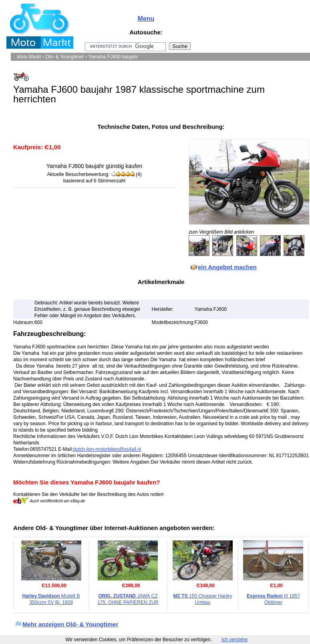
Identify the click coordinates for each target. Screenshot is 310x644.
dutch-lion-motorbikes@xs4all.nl (107, 449)
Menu (146, 19)
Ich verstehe (235, 640)
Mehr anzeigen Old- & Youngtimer (70, 624)
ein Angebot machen (227, 267)
